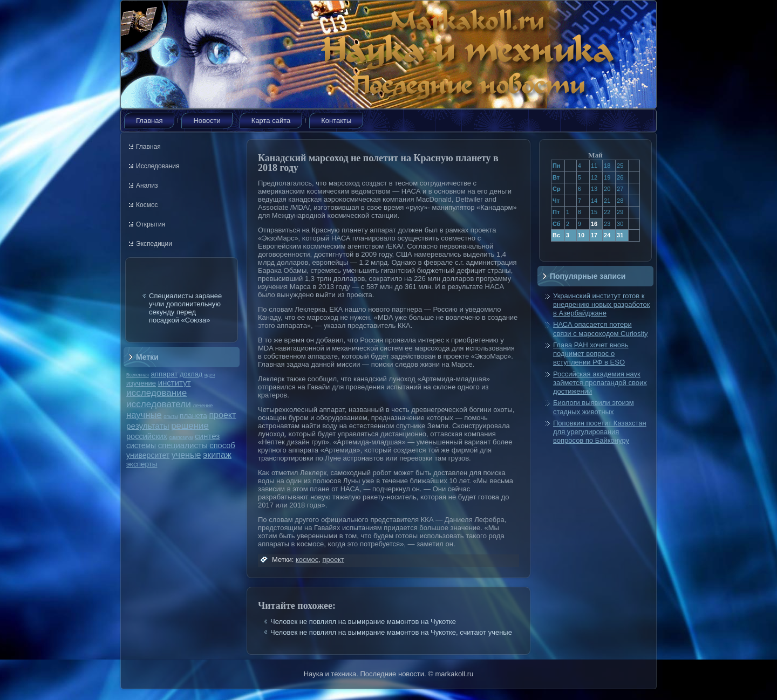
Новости (207, 121)
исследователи (159, 404)
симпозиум (181, 437)
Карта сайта (271, 121)
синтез (207, 436)
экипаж (217, 455)
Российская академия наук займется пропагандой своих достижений (600, 383)
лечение (203, 405)
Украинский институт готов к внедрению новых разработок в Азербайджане (602, 305)
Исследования (158, 166)
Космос (147, 205)
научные (144, 415)
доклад (191, 374)
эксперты (142, 464)
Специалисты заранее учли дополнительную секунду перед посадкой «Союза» (185, 308)
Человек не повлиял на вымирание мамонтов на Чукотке (363, 622)
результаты (148, 426)
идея (210, 375)
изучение (141, 383)
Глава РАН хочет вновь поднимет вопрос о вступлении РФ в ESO (591, 354)
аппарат (164, 374)
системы (141, 445)
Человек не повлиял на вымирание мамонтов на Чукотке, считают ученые (391, 632)
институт (175, 383)
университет (148, 455)
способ (222, 445)
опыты (171, 416)
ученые (186, 455)
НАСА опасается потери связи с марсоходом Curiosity (601, 329)
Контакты (336, 121)
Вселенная (138, 375)
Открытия (151, 224)
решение (190, 426)
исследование (156, 393)
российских (147, 436)
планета (193, 416)
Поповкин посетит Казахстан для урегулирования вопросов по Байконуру (600, 432)
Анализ (147, 186)
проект (222, 415)
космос (307, 560)
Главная (149, 121)
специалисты (183, 445)
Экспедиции (154, 244)
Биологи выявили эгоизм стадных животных (594, 407)
